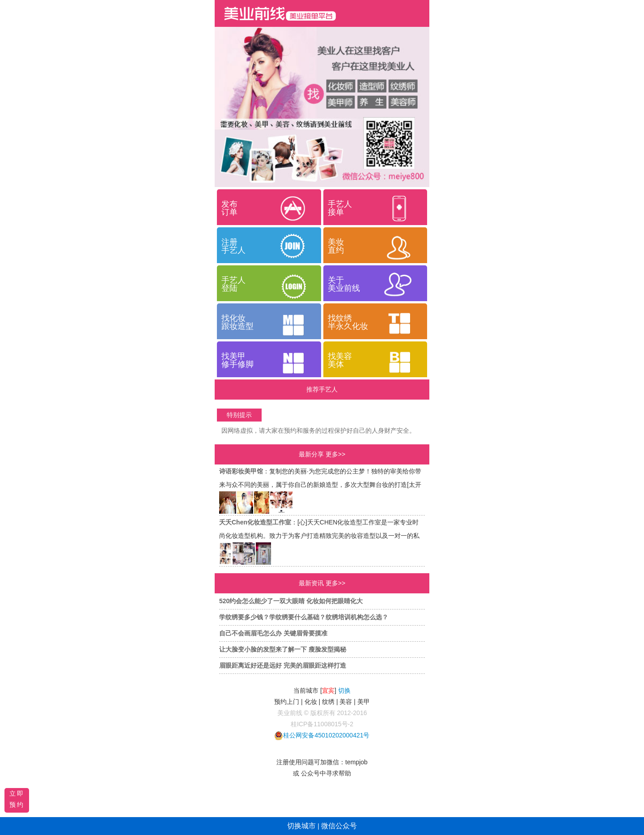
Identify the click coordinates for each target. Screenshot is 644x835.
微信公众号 (339, 826)
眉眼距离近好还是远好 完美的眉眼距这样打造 (283, 665)
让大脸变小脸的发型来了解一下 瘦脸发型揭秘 (283, 649)
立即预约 (17, 799)
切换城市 (301, 826)
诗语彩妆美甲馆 (241, 471)
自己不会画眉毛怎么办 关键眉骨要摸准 (273, 633)
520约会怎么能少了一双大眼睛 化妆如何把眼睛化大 (291, 601)
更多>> (335, 454)
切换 (344, 690)
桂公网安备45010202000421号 (326, 735)
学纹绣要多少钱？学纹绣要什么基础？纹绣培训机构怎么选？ (304, 617)
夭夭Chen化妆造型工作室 (255, 522)
